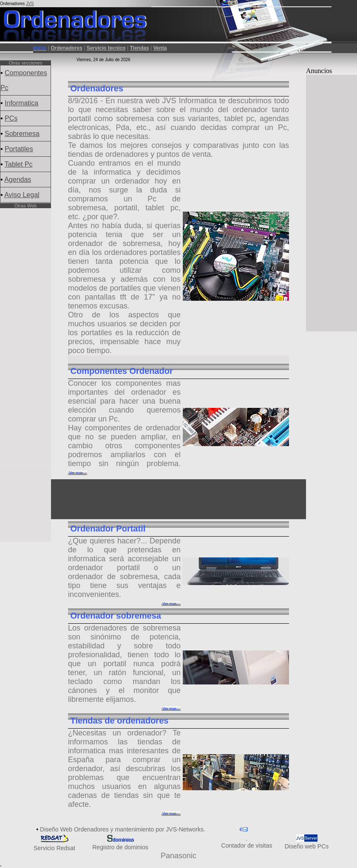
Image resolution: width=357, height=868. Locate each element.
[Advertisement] (25, 336)
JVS (30, 4)
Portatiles (19, 149)
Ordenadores (67, 48)
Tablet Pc (19, 164)
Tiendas (139, 48)
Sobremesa (22, 134)
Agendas (18, 180)
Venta (160, 48)
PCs (11, 118)
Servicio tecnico (106, 48)
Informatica (21, 103)
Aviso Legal (22, 195)
